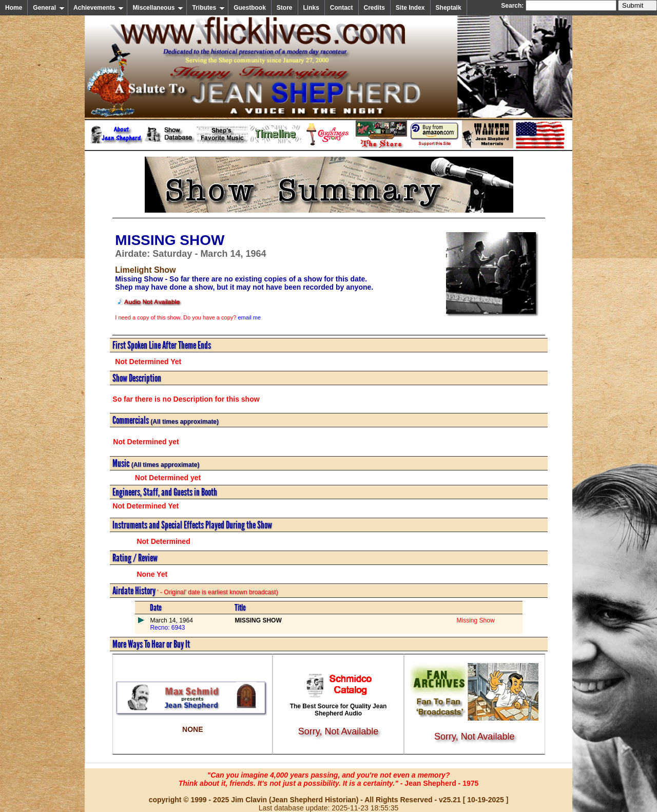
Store (285, 8)
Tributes (208, 8)
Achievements (99, 8)
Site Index (410, 8)
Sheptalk (449, 8)
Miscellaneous (158, 8)
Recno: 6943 (167, 628)
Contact (342, 8)
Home (14, 8)
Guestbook (250, 8)
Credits (374, 8)
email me (249, 317)
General (49, 8)
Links (311, 8)
